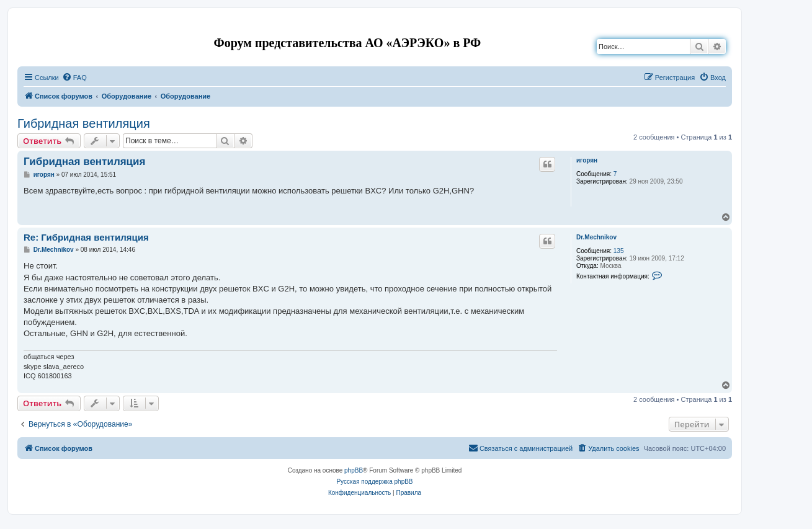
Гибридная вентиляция (84, 123)
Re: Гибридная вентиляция (86, 237)
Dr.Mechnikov (596, 237)
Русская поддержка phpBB (374, 482)
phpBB (354, 470)
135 (619, 251)
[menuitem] (74, 78)
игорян (587, 160)
